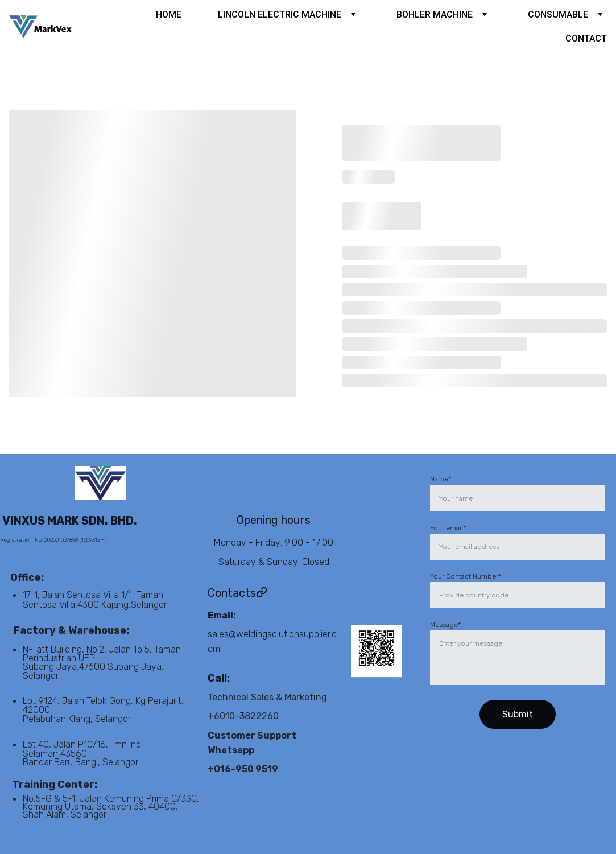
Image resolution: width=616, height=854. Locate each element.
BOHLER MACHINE (435, 15)
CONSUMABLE (558, 15)
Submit (518, 714)
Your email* (448, 528)
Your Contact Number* (466, 576)
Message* (445, 625)
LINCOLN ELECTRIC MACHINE (280, 15)
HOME (169, 15)
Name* (441, 479)
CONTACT (586, 38)
